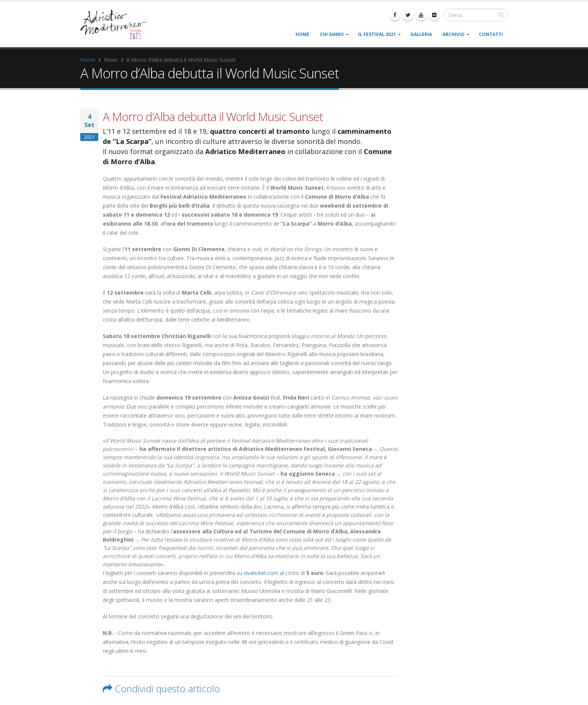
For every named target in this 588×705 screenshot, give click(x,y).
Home (302, 34)
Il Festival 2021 (377, 34)
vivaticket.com (261, 573)
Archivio (454, 34)
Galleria (421, 34)
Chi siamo (332, 34)
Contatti (491, 34)
